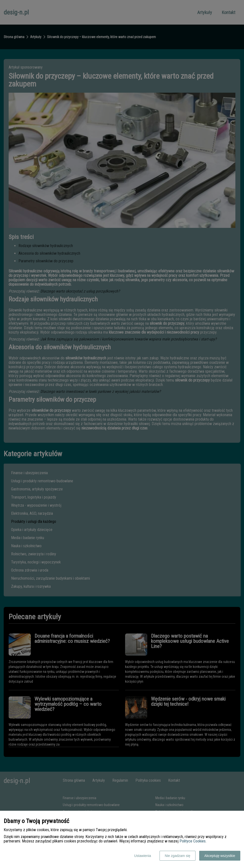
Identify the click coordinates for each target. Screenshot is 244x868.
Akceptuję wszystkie (220, 856)
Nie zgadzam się (178, 856)
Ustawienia (143, 856)
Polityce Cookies (193, 841)
